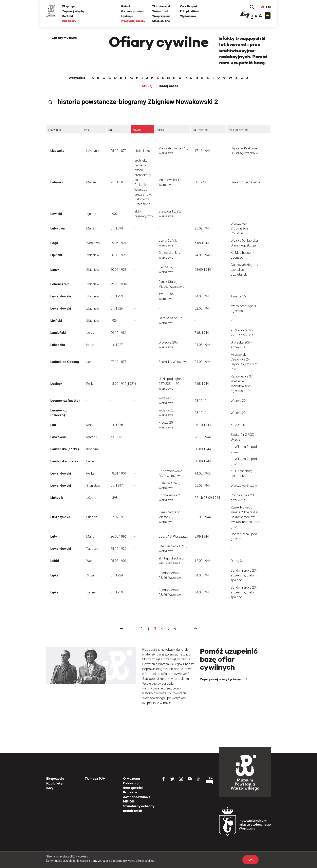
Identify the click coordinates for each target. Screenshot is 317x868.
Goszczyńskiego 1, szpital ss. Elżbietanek (244, 270)
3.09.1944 (202, 537)
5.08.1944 (202, 243)
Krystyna (92, 151)
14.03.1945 (203, 473)
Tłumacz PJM (95, 779)
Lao (53, 425)
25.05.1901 (118, 561)
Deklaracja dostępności (133, 785)
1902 (114, 214)
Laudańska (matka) (65, 461)
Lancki (55, 270)
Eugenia (92, 517)
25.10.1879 (118, 151)
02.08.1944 (203, 308)
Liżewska (57, 151)
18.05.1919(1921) (123, 384)
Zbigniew (93, 255)
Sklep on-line (161, 21)
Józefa (91, 498)
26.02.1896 (118, 537)
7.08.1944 (202, 333)
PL (263, 7)
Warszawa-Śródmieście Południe (240, 228)
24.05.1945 (203, 255)
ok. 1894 (117, 228)
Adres (160, 130)
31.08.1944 (203, 517)
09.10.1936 (118, 333)
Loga (54, 243)
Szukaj (147, 86)
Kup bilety (69, 21)
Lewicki (56, 214)
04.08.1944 (203, 296)
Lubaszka (58, 345)
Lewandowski (61, 296)
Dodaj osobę (169, 86)
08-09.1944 (203, 270)
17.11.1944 (203, 151)
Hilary (90, 345)
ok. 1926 (117, 308)
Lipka (54, 575)
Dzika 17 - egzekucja (245, 182)
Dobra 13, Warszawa (173, 537)
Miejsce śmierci (238, 130)
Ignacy (91, 214)
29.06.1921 (118, 243)
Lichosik (57, 498)
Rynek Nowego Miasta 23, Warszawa (169, 517)
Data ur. (113, 130)
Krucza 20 (238, 425)
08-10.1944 (203, 425)
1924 (114, 321)
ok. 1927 (117, 345)
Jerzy (90, 333)
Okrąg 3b (237, 561)
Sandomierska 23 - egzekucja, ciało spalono (244, 575)
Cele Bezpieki (189, 6)
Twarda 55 (238, 296)
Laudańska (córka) (65, 449)
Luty (54, 537)
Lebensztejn (60, 284)
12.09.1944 (203, 561)
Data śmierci (200, 130)
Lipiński (56, 255)
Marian (91, 182)
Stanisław (93, 486)
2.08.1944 (202, 384)
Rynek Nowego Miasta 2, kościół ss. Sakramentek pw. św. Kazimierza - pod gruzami (245, 517)
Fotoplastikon (189, 11)
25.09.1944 (203, 228)
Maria (90, 228)
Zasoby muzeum (64, 38)
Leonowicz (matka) (65, 401)
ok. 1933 (117, 296)
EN (268, 7)
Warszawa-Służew (244, 486)
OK (250, 860)
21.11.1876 (118, 182)
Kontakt (68, 16)
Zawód (137, 130)
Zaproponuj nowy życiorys (221, 679)
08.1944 (200, 182)
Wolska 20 (238, 401)
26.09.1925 (118, 255)
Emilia (90, 461)
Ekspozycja (70, 6)
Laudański (58, 333)
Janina (91, 592)
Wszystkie (77, 78)
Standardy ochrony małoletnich (139, 808)
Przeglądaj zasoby (133, 21)
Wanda (91, 561)
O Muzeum (132, 779)
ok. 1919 (117, 592)
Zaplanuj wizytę (73, 11)
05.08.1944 (203, 486)
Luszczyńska (60, 517)
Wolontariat (160, 11)
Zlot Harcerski (162, 6)
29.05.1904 (118, 284)
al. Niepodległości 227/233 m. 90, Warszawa (171, 384)
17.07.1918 (118, 517)
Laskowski (58, 437)
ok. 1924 (117, 575)
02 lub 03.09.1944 (207, 498)
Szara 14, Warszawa (173, 362)
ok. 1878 (117, 425)
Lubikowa (58, 228)
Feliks (90, 384)
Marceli (91, 437)
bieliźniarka (142, 151)
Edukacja (127, 16)
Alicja (90, 575)
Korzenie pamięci (132, 11)
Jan (89, 362)
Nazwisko (55, 130)
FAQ (50, 788)
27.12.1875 (118, 362)
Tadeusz (92, 549)
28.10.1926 (118, 549)
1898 (114, 498)
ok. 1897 (117, 486)
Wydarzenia (188, 16)
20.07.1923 (118, 270)
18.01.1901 (118, 473)
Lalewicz (57, 182)
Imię (87, 130)
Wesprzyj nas (161, 16)
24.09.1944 (203, 362)
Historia (126, 6)
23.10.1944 (203, 437)
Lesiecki (57, 384)
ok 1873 (116, 437)
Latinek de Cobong (65, 362)
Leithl (55, 561)
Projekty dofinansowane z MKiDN (137, 797)
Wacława (93, 243)
